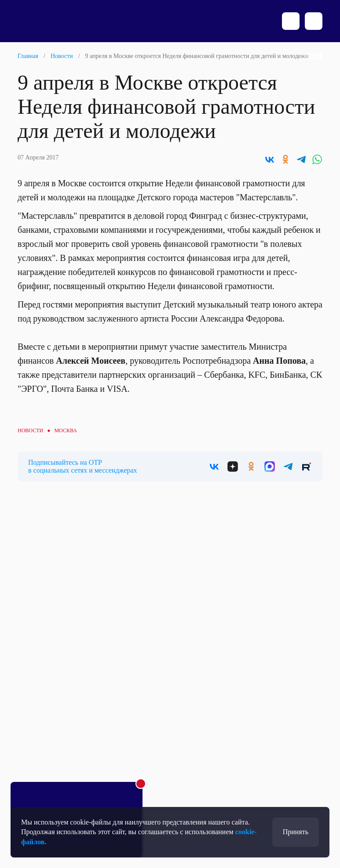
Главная (28, 56)
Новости (62, 56)
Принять (296, 832)
